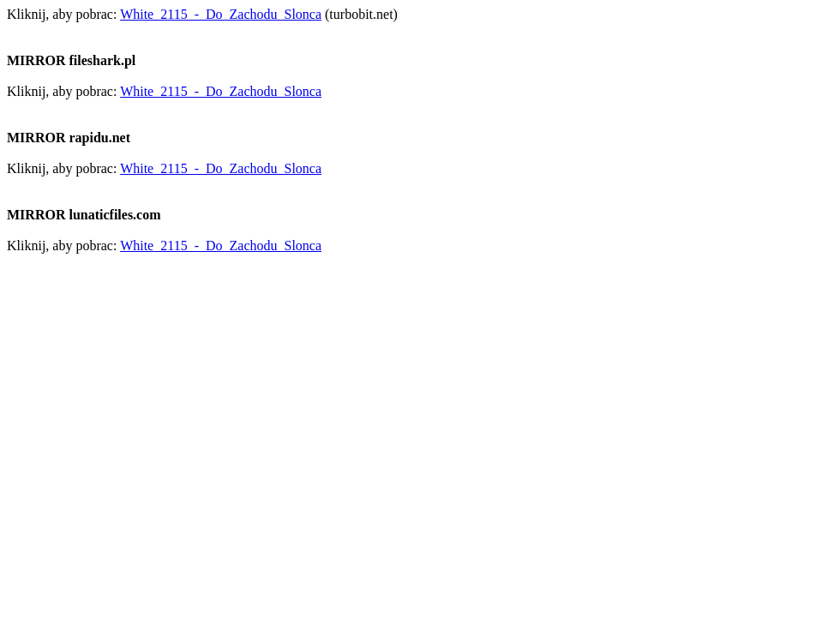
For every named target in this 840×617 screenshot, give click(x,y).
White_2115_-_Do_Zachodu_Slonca (221, 14)
